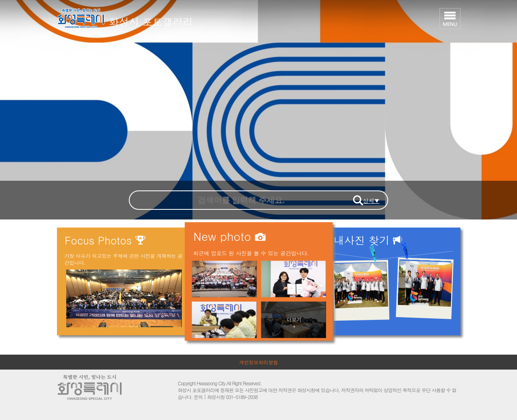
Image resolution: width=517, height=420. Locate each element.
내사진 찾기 (368, 240)
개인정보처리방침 (258, 362)
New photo (229, 236)
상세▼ (371, 201)
